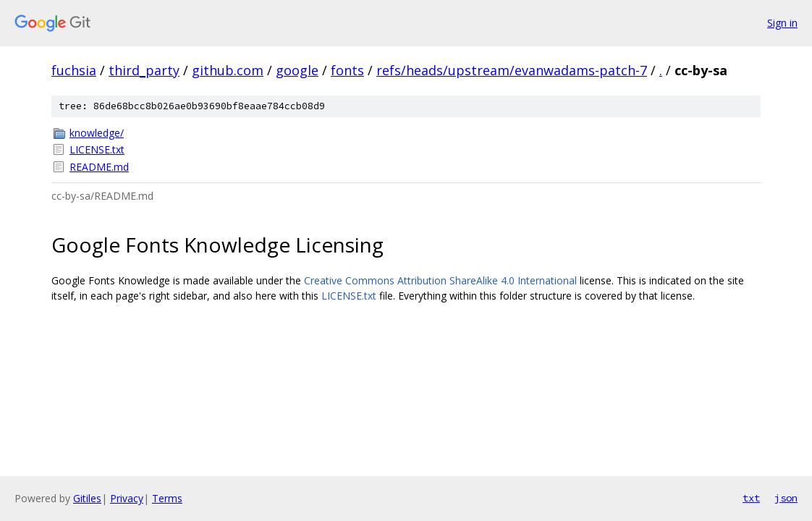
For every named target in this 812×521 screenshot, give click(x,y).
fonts (347, 70)
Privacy (127, 498)
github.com (228, 70)
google (297, 70)
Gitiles (87, 498)
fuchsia (74, 70)
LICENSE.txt (97, 149)
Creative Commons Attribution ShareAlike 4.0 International (440, 280)
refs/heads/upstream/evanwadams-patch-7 (512, 70)
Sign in (782, 23)
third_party (144, 70)
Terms (167, 498)
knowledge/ (97, 133)
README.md (99, 167)
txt (751, 498)
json (786, 498)
